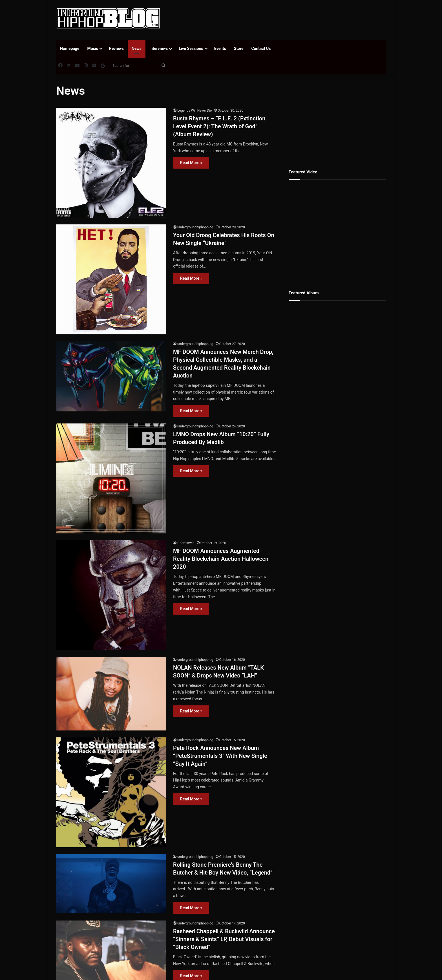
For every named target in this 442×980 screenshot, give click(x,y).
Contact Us (261, 48)
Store (239, 48)
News (137, 48)
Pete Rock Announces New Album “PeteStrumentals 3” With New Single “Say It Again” (220, 756)
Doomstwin (186, 543)
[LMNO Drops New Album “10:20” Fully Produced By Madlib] (111, 478)
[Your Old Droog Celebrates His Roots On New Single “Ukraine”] (111, 279)
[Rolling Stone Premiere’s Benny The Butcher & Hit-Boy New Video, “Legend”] (111, 884)
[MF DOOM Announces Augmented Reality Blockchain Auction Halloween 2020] (111, 595)
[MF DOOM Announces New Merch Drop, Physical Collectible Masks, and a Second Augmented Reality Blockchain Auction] (111, 376)
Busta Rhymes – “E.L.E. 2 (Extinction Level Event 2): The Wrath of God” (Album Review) (219, 126)
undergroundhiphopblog (195, 227)
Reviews (116, 48)
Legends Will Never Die (195, 111)
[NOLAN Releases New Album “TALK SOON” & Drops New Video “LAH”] (111, 694)
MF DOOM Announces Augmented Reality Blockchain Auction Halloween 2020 (221, 559)
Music (92, 48)
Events (220, 48)
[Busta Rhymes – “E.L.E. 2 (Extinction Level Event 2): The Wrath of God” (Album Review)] (111, 163)
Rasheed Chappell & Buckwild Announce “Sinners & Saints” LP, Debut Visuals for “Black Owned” (224, 939)
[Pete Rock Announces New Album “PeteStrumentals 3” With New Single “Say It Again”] (111, 792)
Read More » (191, 163)
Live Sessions (191, 48)
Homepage (70, 48)
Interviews (159, 48)
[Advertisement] (277, 18)
